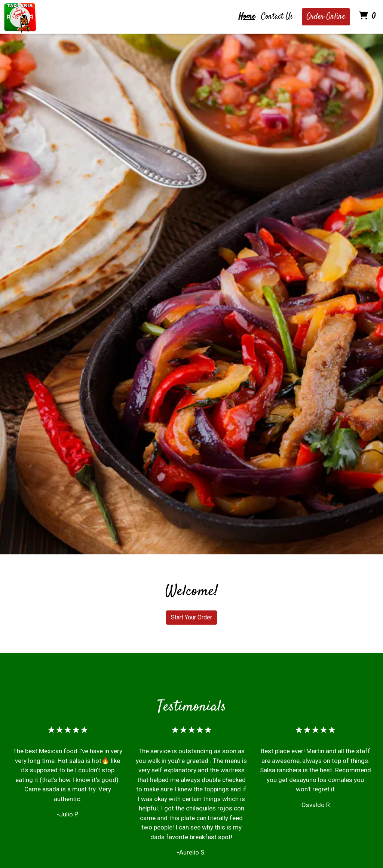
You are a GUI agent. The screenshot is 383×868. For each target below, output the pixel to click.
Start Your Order (191, 617)
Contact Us (277, 16)
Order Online (326, 16)
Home (247, 16)
